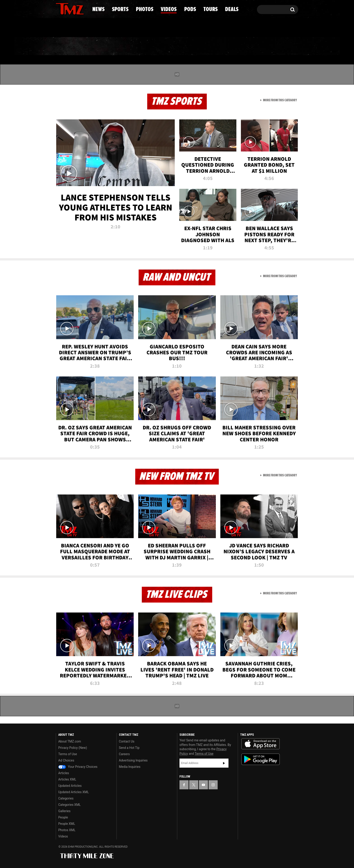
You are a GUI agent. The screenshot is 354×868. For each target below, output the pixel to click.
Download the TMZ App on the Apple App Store (261, 744)
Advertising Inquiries (133, 760)
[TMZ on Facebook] (59, 8)
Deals (279, 46)
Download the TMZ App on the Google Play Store (261, 759)
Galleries (64, 811)
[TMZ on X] (66, 8)
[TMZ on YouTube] (203, 785)
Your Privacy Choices (78, 767)
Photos (140, 46)
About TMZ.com (70, 741)
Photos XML (67, 830)
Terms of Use (68, 754)
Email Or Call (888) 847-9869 (108, 28)
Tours (245, 46)
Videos (178, 46)
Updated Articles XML (73, 792)
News (67, 46)
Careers (124, 754)
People (63, 817)
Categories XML (69, 805)
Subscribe (224, 763)
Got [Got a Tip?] (70, 28)
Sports (101, 46)
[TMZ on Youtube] (74, 8)
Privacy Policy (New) (73, 748)
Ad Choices (66, 760)
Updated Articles (70, 786)
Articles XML (67, 779)
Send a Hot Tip (129, 748)
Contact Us (127, 741)
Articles (64, 773)
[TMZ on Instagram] (83, 8)
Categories (66, 798)
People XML (67, 824)
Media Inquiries (130, 767)
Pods (212, 46)
